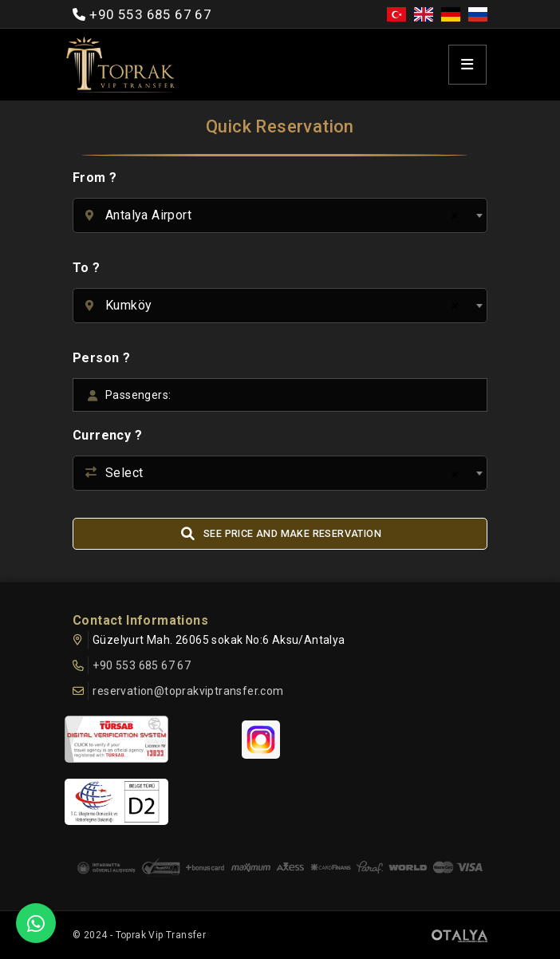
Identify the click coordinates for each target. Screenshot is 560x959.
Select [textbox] (124, 473)
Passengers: (138, 395)
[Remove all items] (453, 217)
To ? (87, 268)
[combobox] (280, 215)
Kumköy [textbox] (128, 305)
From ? (95, 178)
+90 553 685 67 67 (150, 14)
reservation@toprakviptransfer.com (188, 691)
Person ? (101, 358)
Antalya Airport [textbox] (148, 215)
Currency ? (107, 435)
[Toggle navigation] (467, 65)
